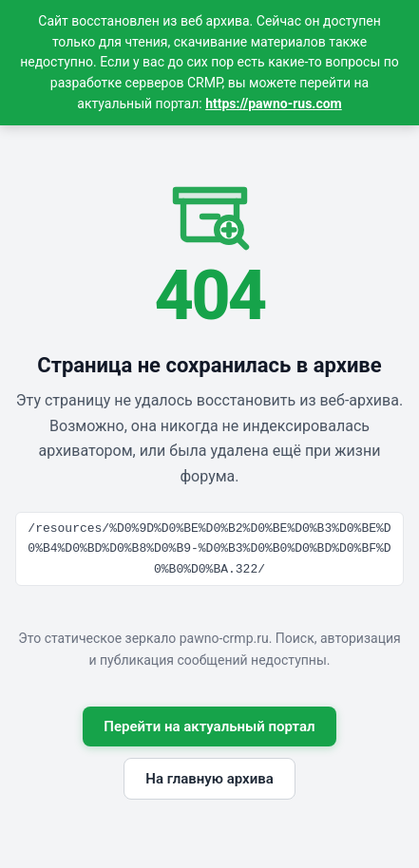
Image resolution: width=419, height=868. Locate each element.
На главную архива (209, 779)
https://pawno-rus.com (274, 104)
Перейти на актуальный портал (209, 726)
